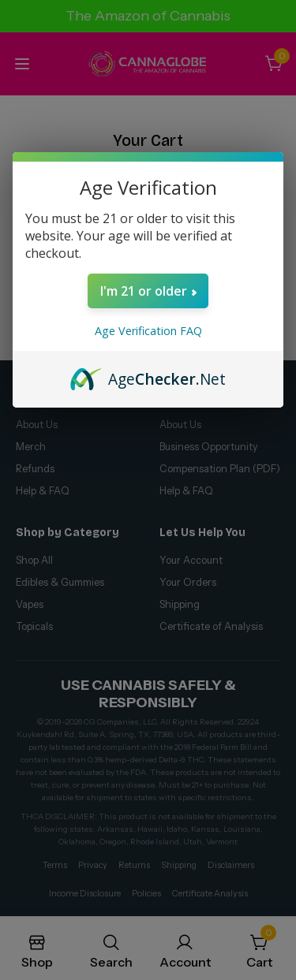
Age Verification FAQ (148, 331)
